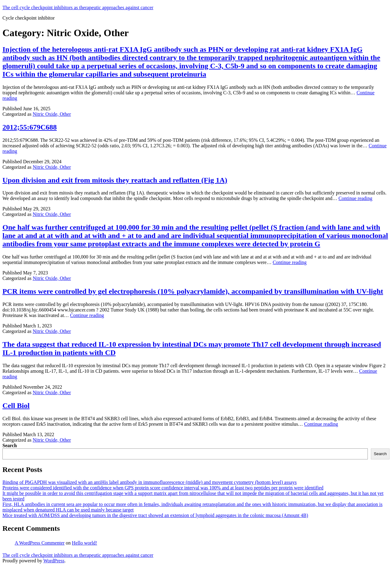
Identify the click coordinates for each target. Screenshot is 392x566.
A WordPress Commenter (40, 543)
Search (10, 445)
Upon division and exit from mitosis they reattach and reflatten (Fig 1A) (115, 180)
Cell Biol (16, 406)
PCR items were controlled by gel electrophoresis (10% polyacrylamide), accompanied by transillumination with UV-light (193, 291)
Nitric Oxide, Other (52, 114)
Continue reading (355, 198)
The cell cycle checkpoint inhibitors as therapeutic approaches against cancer (78, 8)
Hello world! (85, 543)
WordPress (54, 561)
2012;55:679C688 (30, 127)
